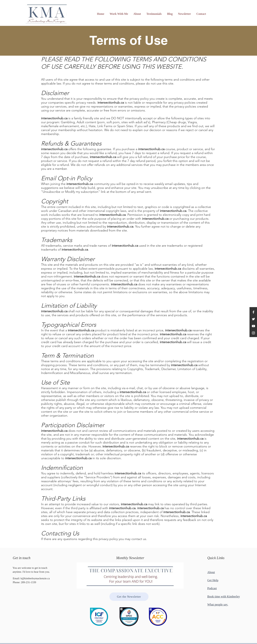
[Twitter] (253, 319)
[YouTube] (253, 326)
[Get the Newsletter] (129, 597)
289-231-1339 (28, 582)
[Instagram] (253, 333)
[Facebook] (253, 312)
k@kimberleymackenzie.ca (35, 578)
